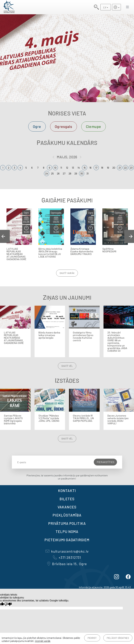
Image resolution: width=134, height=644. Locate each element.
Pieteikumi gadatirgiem (67, 540)
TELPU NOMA (67, 531)
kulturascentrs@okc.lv (67, 551)
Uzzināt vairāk (43, 641)
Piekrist (92, 638)
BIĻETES (67, 499)
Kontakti (67, 491)
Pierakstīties (106, 462)
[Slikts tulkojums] (8, 604)
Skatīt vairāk (67, 273)
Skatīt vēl (67, 366)
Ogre (37, 126)
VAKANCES (67, 507)
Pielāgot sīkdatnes (118, 638)
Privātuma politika (67, 523)
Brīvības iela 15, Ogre (67, 564)
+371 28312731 (67, 557)
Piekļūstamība (67, 515)
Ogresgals (64, 126)
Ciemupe (94, 126)
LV (105, 7)
